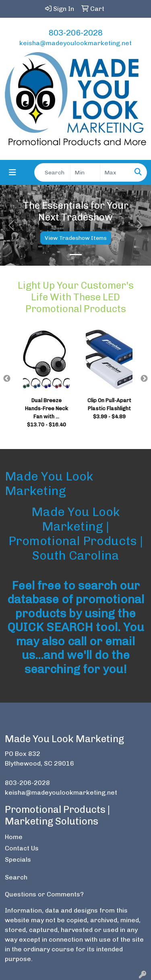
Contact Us (22, 848)
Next (144, 379)
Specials (18, 859)
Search (16, 877)
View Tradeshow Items (76, 238)
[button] (11, 225)
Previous (7, 379)
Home (14, 837)
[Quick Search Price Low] (85, 172)
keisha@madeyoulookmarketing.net (75, 43)
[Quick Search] (52, 172)
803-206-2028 (76, 33)
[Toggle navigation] (12, 172)
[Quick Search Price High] (115, 172)
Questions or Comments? (44, 894)
